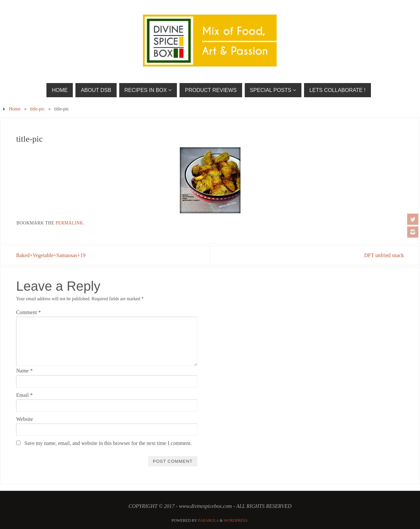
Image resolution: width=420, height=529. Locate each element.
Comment (28, 312)
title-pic (37, 109)
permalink (70, 223)
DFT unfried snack (384, 255)
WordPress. (236, 520)
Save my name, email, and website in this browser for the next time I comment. (108, 443)
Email (24, 395)
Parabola (208, 520)
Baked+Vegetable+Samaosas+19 (51, 255)
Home (15, 109)
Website (25, 419)
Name (24, 371)
